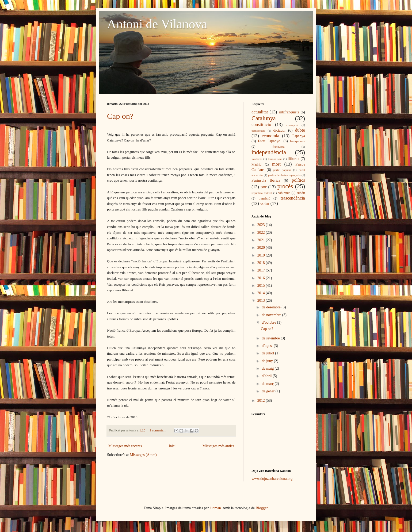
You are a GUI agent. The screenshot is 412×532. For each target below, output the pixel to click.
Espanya (299, 136)
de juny (268, 361)
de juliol (268, 353)
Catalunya (264, 118)
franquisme (297, 141)
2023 (262, 225)
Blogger (262, 508)
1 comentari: (158, 430)
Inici (172, 446)
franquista (279, 147)
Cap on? (120, 116)
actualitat (260, 112)
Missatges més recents (125, 446)
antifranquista (289, 112)
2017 (262, 270)
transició (264, 198)
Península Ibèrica (266, 180)
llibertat (294, 159)
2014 (262, 293)
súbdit (301, 193)
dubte (300, 130)
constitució (261, 125)
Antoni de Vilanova (157, 24)
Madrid (256, 164)
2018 (262, 263)
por (264, 187)
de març (268, 384)
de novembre (272, 315)
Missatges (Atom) (143, 455)
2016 (262, 278)
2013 (262, 301)
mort (276, 164)
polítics (298, 180)
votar (265, 203)
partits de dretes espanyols (284, 175)
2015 (262, 286)
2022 (262, 233)
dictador (280, 130)
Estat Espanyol (270, 141)
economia (270, 136)
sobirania (284, 193)
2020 (262, 248)
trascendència (293, 198)
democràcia (258, 131)
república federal (262, 193)
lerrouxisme (275, 159)
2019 (262, 255)
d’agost (268, 346)
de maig (268, 368)
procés (285, 186)
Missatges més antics (218, 446)
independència (269, 152)
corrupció (292, 125)
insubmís (257, 159)
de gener (268, 391)
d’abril (267, 376)
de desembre (272, 307)
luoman (215, 508)
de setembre (271, 338)
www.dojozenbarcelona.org (272, 479)
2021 (262, 240)
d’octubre (269, 322)
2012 (262, 401)
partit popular (282, 170)
